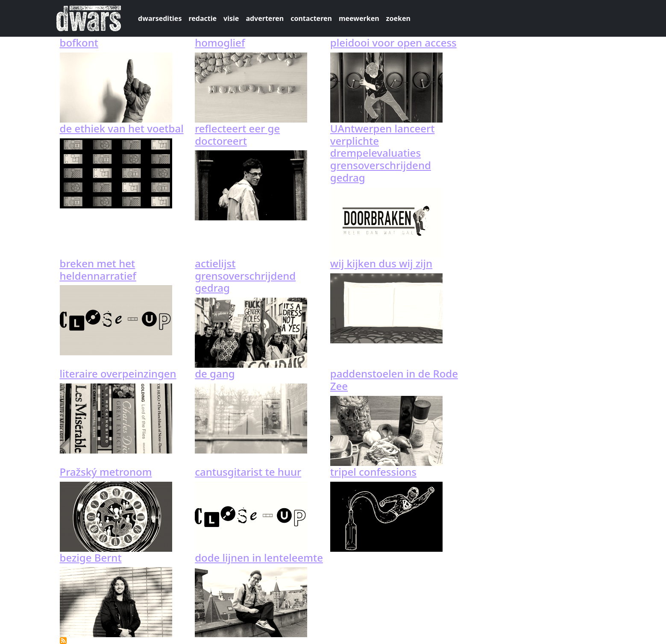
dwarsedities (160, 18)
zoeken (398, 18)
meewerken (359, 18)
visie (231, 18)
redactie (202, 18)
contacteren (311, 18)
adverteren (265, 18)
